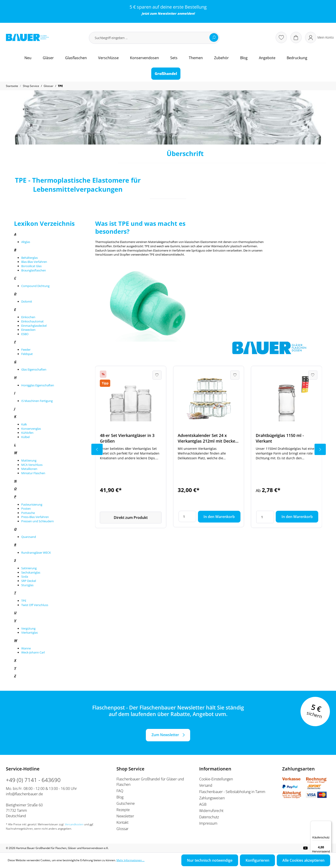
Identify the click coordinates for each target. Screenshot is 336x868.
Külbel (25, 437)
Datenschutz (209, 817)
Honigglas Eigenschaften (38, 385)
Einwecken (28, 330)
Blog (120, 797)
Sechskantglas (31, 572)
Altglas (26, 242)
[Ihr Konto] (319, 37)
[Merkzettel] (281, 37)
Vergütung (28, 628)
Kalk (24, 424)
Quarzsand (29, 537)
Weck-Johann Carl (33, 652)
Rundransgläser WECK (36, 553)
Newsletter (167, 13)
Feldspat (27, 354)
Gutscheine (126, 803)
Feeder (26, 350)
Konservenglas (31, 429)
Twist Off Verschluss (35, 605)
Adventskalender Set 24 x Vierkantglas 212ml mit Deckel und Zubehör (207, 438)
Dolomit (27, 301)
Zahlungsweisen (212, 798)
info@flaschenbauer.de (24, 794)
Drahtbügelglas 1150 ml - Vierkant (280, 438)
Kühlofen (27, 433)
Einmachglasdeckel (34, 326)
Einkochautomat (32, 321)
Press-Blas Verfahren (35, 517)
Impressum (208, 823)
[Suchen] (214, 37)
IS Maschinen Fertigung (37, 401)
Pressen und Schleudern (38, 521)
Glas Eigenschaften (34, 369)
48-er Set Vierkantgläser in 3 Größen (127, 438)
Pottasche (28, 513)
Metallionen (29, 469)
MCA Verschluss (32, 465)
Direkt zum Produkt (131, 518)
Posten (26, 509)
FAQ (120, 791)
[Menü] (329, 824)
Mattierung (29, 460)
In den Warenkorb (219, 517)
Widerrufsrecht (211, 811)
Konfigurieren (257, 860)
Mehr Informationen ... (130, 860)
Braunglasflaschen (34, 270)
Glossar (122, 829)
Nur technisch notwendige (210, 860)
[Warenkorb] (296, 37)
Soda (25, 576)
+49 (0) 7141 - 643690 (33, 780)
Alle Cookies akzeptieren (303, 860)
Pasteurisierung (32, 504)
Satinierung (29, 568)
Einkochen (28, 317)
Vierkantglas (30, 632)
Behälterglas (30, 258)
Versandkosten (74, 824)
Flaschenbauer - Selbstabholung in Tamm (232, 792)
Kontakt (122, 822)
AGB (203, 804)
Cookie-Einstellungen (216, 779)
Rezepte (123, 810)
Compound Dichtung (35, 286)
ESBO (25, 334)
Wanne (26, 648)
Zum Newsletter (165, 735)
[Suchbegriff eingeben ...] (154, 38)
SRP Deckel (29, 581)
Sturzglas (27, 585)
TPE (24, 601)
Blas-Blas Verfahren (34, 262)
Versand (206, 785)
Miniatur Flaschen (33, 473)
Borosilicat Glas (31, 266)
